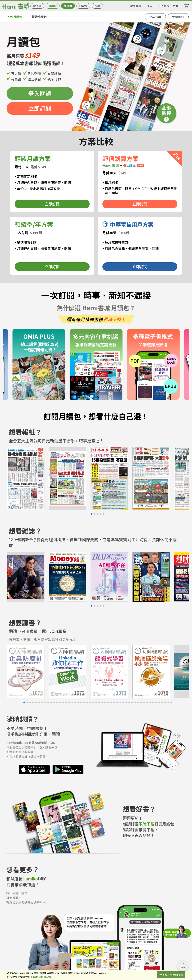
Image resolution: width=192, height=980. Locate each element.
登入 (150, 5)
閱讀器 (68, 6)
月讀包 (53, 6)
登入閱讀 (40, 93)
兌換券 (177, 5)
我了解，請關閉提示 (171, 975)
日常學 (83, 6)
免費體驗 (178, 17)
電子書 (37, 6)
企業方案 (155, 17)
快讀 (97, 6)
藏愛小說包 (39, 17)
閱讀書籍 (136, 5)
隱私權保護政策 (42, 977)
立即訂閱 (40, 108)
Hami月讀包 (14, 17)
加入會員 (164, 5)
